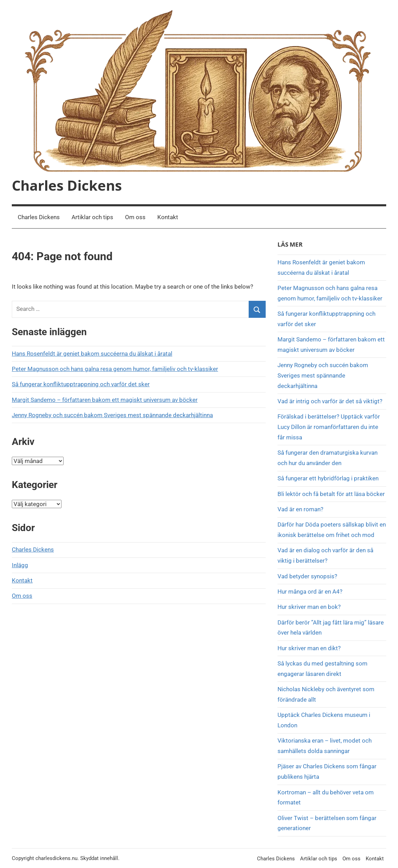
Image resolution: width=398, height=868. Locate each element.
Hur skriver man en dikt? (309, 648)
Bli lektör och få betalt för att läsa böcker (331, 494)
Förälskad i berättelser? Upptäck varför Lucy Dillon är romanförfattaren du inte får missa (329, 427)
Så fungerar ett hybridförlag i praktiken (328, 478)
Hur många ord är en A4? (310, 592)
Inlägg (20, 565)
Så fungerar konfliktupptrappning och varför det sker (81, 384)
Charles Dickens (67, 185)
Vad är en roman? (300, 509)
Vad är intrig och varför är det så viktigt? (330, 401)
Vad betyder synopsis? (307, 576)
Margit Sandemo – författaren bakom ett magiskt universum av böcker (105, 400)
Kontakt (168, 217)
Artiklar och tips (92, 217)
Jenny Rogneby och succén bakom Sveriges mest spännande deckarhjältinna (112, 415)
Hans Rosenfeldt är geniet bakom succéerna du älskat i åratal (92, 354)
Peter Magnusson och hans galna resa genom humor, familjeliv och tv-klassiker (115, 369)
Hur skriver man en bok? (309, 607)
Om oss (135, 217)
